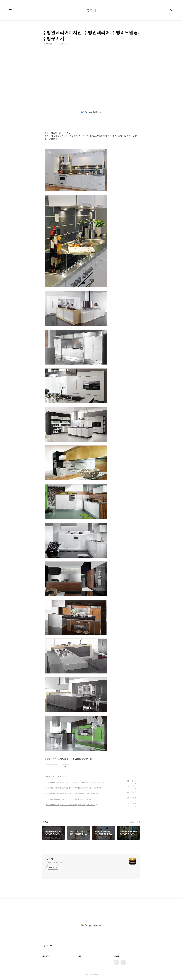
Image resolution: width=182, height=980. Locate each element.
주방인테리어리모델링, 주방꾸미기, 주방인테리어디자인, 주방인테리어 (70, 799)
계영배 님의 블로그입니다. (57, 862)
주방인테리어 (50, 776)
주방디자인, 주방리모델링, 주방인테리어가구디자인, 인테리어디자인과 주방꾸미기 (73, 788)
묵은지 (50, 859)
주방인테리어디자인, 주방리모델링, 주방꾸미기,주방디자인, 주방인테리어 (71, 805)
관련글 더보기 (135, 822)
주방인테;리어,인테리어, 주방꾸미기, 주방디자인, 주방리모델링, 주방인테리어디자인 (74, 782)
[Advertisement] (91, 72)
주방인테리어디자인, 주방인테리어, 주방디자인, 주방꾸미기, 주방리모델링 (71, 793)
